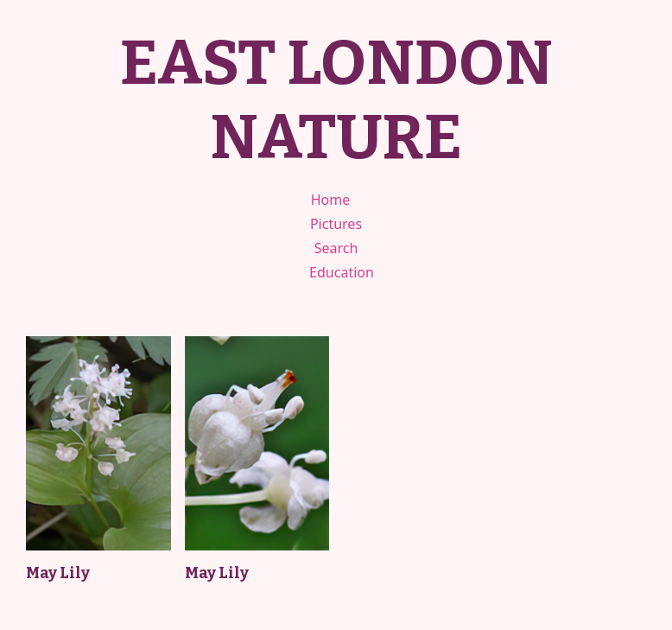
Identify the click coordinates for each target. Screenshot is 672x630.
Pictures (336, 224)
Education (342, 272)
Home (331, 200)
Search (336, 248)
